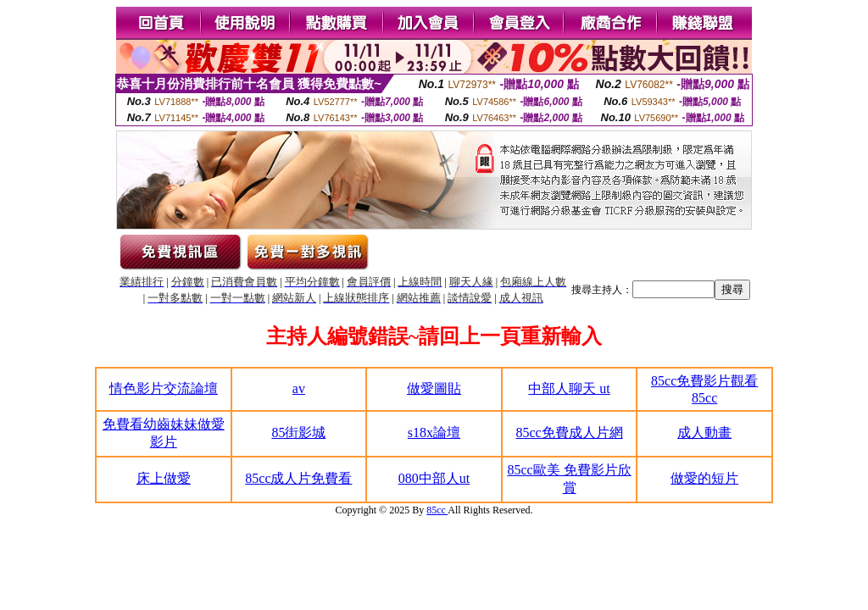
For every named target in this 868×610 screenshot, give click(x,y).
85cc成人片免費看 (298, 478)
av (299, 388)
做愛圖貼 (434, 388)
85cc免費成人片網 (569, 433)
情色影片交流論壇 (164, 388)
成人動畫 (704, 433)
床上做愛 (164, 478)
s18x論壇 (434, 433)
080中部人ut (434, 478)
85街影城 (298, 433)
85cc (437, 510)
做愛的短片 (704, 478)
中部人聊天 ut (569, 388)
